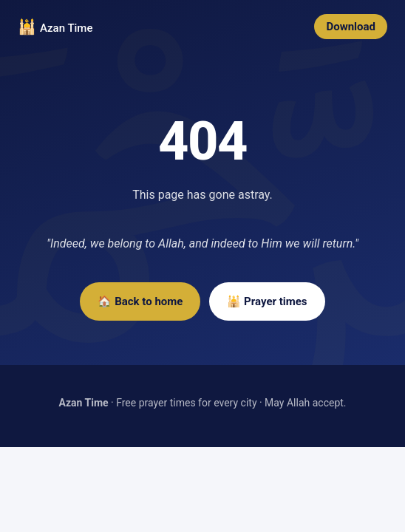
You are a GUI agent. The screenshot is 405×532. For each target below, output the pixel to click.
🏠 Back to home (140, 301)
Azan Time (66, 28)
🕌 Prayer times (267, 301)
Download (351, 27)
